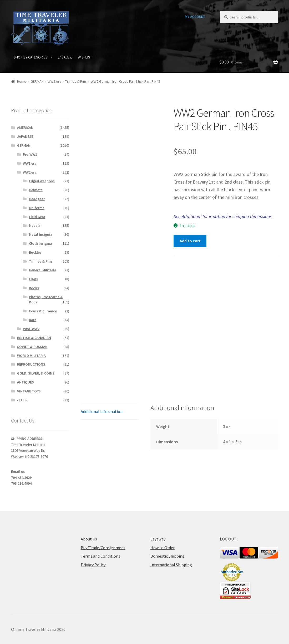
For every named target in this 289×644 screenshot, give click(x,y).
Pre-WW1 (30, 154)
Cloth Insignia (40, 243)
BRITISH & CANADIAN (34, 338)
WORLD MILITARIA (31, 356)
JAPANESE (25, 136)
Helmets (36, 190)
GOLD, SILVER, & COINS (36, 373)
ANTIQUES (26, 382)
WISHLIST (85, 57)
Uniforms (37, 208)
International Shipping (171, 565)
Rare (33, 320)
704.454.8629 (21, 478)
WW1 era (30, 163)
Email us (18, 471)
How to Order (163, 548)
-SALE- (22, 400)
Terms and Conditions (100, 556)
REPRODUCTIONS (31, 364)
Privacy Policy (93, 565)
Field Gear (37, 217)
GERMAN (37, 81)
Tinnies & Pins (76, 81)
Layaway (158, 539)
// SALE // (65, 57)
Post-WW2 (31, 329)
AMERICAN (25, 127)
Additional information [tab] (102, 411)
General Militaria (43, 270)
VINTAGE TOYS (29, 391)
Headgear (37, 199)
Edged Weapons (42, 181)
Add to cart (190, 241)
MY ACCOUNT (195, 17)
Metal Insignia (41, 234)
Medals (35, 225)
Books (34, 288)
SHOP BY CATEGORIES (33, 57)
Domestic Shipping (168, 556)
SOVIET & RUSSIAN (32, 347)
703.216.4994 (21, 483)
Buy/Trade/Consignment (103, 548)
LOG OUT (228, 539)
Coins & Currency (43, 311)
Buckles (35, 252)
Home (22, 81)
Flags (33, 279)
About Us (89, 539)
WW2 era (54, 81)
